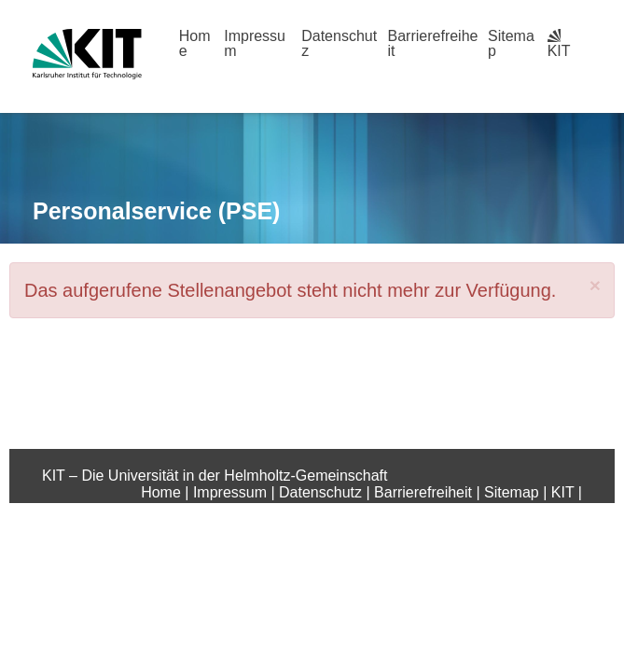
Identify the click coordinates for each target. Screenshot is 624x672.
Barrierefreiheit (433, 43)
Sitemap (511, 43)
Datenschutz (339, 43)
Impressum (255, 43)
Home (195, 43)
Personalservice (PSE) (156, 211)
